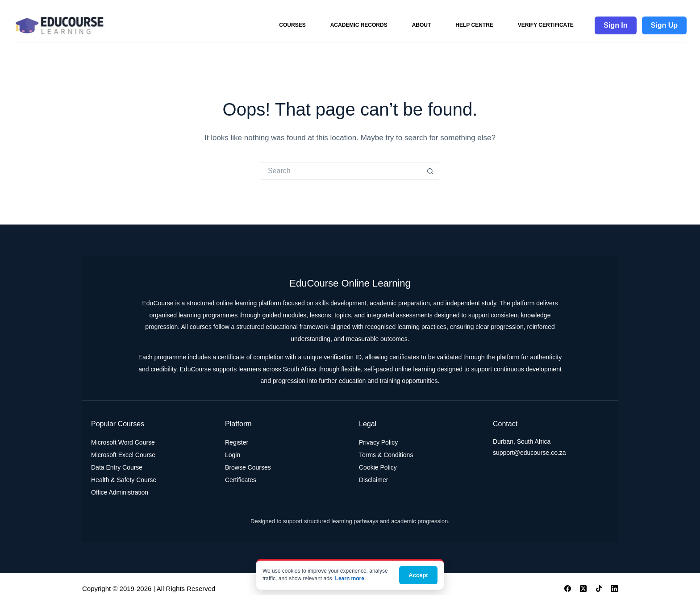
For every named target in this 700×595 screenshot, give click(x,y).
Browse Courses (248, 467)
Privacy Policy (378, 442)
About (422, 25)
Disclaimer (373, 480)
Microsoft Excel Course (123, 455)
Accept (418, 575)
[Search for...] (341, 171)
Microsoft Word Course (123, 442)
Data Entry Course (117, 467)
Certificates (241, 480)
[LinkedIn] (615, 589)
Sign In (615, 25)
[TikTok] (599, 589)
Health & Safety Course (124, 480)
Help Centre (474, 25)
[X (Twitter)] (583, 589)
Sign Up (664, 25)
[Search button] (430, 171)
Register (237, 442)
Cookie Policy (378, 467)
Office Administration (120, 492)
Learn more (350, 578)
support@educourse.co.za (529, 453)
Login (233, 455)
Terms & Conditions (386, 455)
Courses (292, 25)
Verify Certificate (546, 25)
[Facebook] (568, 589)
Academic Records (359, 25)
